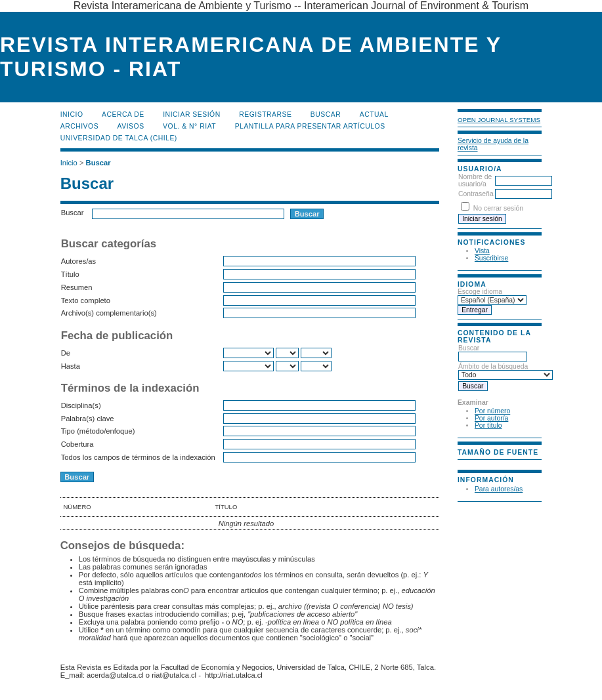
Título (70, 274)
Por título (488, 425)
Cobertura (77, 444)
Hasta (71, 366)
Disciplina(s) (81, 405)
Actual (374, 114)
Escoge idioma (480, 292)
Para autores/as (499, 489)
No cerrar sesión (498, 208)
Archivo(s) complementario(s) (109, 313)
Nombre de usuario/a (475, 180)
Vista (482, 251)
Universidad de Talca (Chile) (119, 138)
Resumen (77, 287)
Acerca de (123, 114)
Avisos (131, 126)
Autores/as (78, 261)
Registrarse (265, 114)
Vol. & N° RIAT (189, 126)
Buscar (326, 114)
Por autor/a (491, 418)
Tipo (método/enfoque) (98, 431)
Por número (492, 411)
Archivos (79, 126)
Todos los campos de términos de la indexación (138, 457)
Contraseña (476, 194)
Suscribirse (491, 258)
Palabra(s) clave (88, 419)
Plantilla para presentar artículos (310, 126)
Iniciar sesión (192, 114)
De (66, 353)
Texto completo (86, 300)
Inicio (72, 114)
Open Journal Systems (499, 120)
